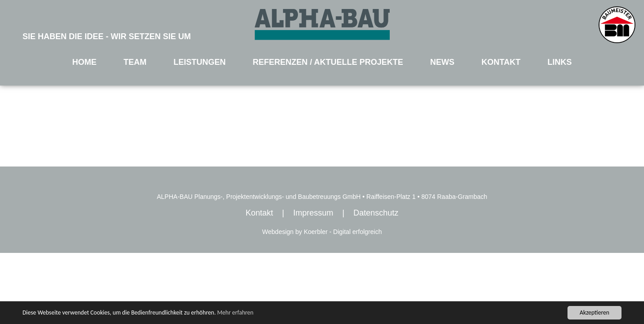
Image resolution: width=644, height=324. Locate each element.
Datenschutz (376, 213)
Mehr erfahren (235, 313)
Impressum (313, 213)
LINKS (559, 62)
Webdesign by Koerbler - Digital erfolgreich (322, 232)
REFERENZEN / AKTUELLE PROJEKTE (328, 62)
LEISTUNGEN (199, 62)
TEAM (135, 62)
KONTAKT (501, 62)
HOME (85, 62)
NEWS (442, 62)
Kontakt (259, 213)
